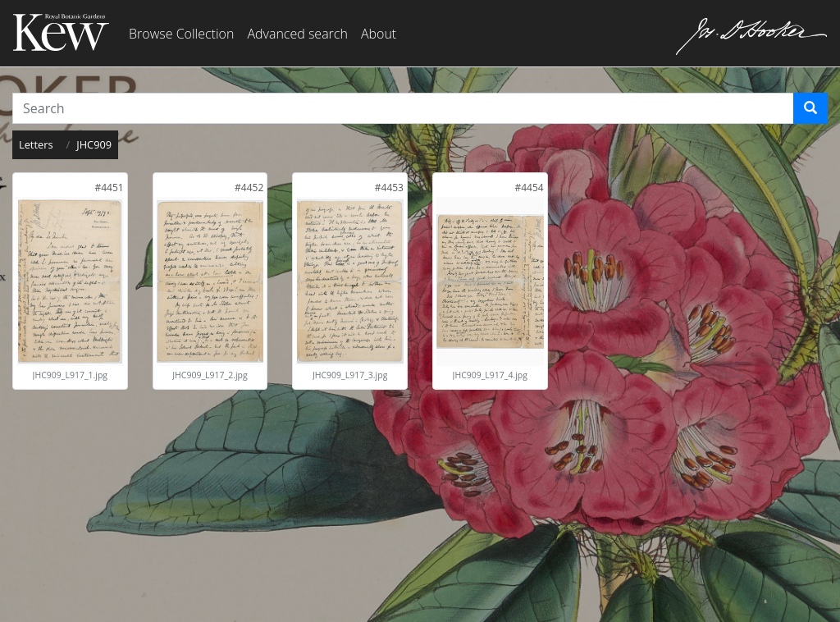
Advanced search (297, 34)
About (379, 34)
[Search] (810, 108)
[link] (109, 188)
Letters (36, 144)
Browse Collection (181, 34)
